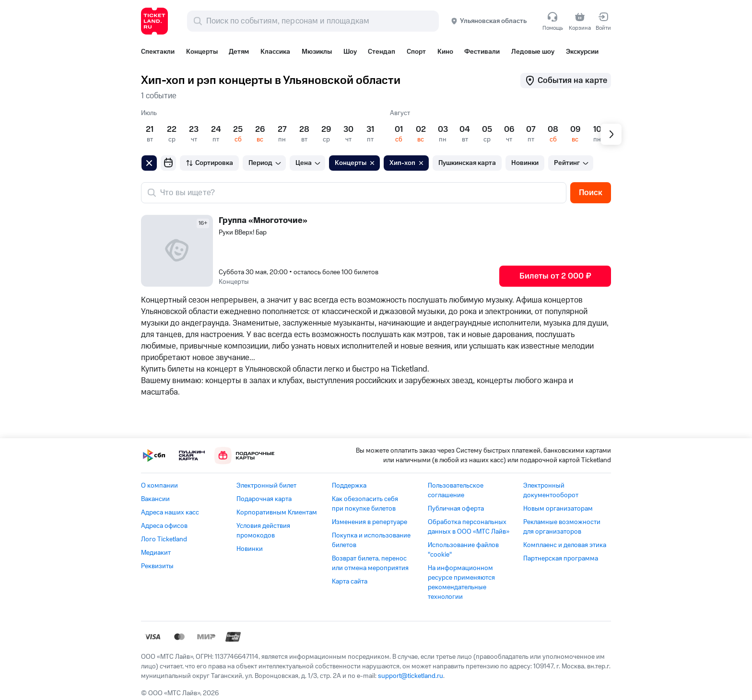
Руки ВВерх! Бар (243, 233)
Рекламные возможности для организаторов (562, 527)
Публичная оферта (456, 509)
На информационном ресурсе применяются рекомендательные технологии (461, 583)
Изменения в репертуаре (370, 522)
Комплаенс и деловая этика (565, 545)
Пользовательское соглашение (456, 490)
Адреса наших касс (170, 513)
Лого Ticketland (164, 539)
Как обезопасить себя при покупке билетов (365, 504)
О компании (159, 486)
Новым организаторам (558, 509)
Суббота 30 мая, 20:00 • (299, 272)
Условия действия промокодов (263, 531)
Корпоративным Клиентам (277, 513)
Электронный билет (266, 486)
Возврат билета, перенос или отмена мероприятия (370, 563)
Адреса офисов (164, 526)
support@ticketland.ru (411, 676)
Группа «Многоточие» (263, 221)
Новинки (250, 549)
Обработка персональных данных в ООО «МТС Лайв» (469, 527)
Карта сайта (350, 582)
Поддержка (349, 486)
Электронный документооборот (551, 490)
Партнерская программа (561, 559)
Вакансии (155, 499)
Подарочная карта (264, 499)
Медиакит (156, 553)
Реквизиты (157, 566)
